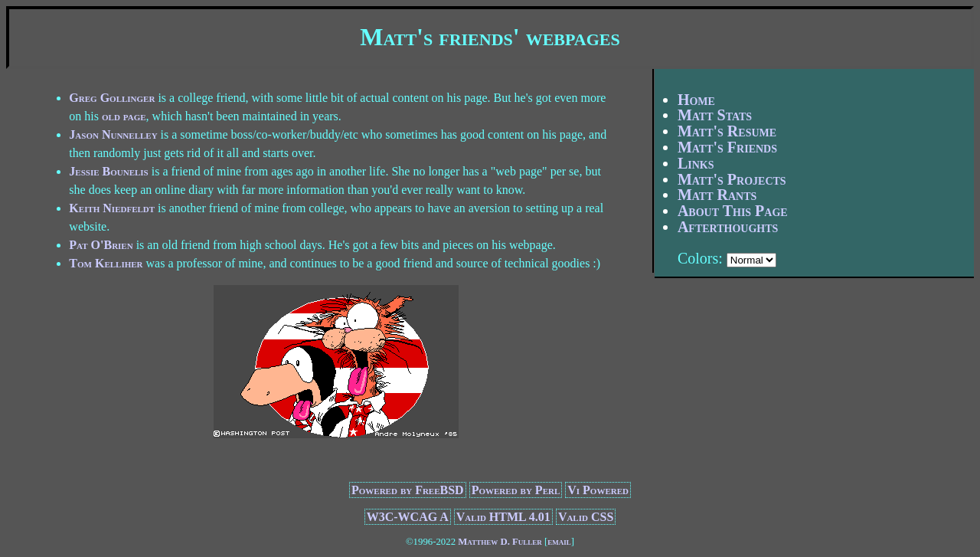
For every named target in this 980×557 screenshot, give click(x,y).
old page (124, 116)
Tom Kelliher (106, 263)
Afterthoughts (728, 227)
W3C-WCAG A (408, 517)
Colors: (700, 258)
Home (696, 100)
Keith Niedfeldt (112, 208)
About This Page (733, 211)
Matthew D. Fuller (500, 542)
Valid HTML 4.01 (503, 517)
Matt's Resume (727, 131)
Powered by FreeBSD (408, 490)
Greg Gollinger (112, 98)
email (559, 542)
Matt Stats (715, 115)
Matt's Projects (732, 179)
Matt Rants (717, 195)
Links (696, 163)
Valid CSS (586, 517)
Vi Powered (598, 490)
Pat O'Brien (101, 245)
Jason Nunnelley (113, 134)
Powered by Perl (516, 490)
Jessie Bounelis (108, 171)
